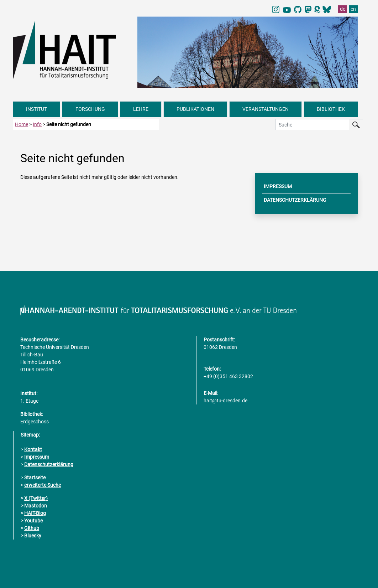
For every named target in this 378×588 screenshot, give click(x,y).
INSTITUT (36, 109)
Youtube (33, 521)
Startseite (35, 478)
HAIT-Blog (35, 513)
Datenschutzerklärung (49, 464)
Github (32, 528)
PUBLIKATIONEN (195, 109)
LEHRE (141, 109)
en (353, 9)
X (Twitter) (36, 498)
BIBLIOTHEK (331, 109)
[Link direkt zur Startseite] (72, 49)
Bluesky (33, 536)
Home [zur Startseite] (22, 124)
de (343, 9)
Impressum (37, 457)
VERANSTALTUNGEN (266, 109)
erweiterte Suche (43, 485)
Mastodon (36, 506)
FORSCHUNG (90, 109)
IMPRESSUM (278, 186)
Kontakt (33, 449)
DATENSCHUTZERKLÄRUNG (295, 200)
